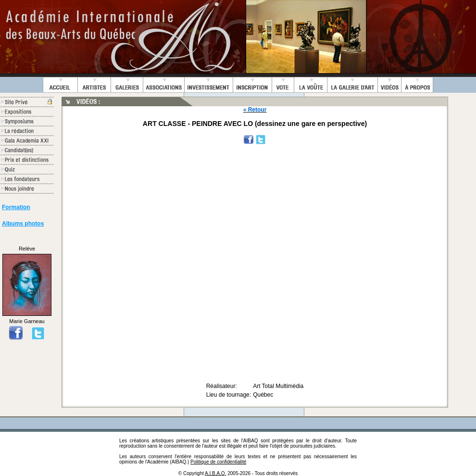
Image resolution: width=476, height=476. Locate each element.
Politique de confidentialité (218, 462)
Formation (16, 207)
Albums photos (23, 224)
